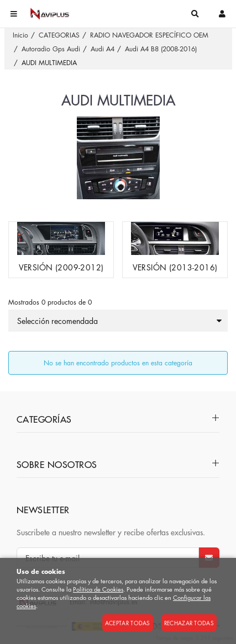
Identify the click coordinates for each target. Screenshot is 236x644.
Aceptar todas (128, 623)
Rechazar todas (189, 623)
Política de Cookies (98, 589)
